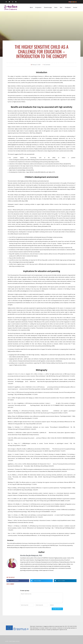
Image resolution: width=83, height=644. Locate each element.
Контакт (75, 7)
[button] (18, 581)
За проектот (38, 7)
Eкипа (56, 7)
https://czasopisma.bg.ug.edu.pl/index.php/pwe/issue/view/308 (59, 543)
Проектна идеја (48, 7)
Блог (61, 7)
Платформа (68, 7)
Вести (31, 7)
